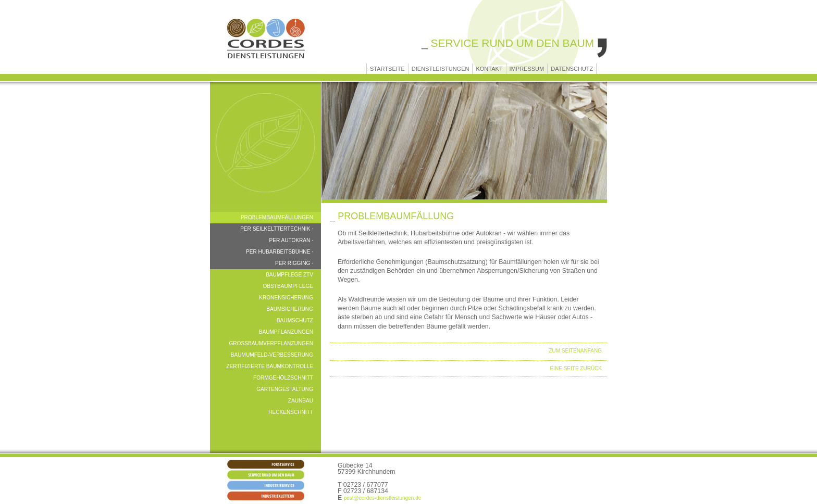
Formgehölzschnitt (283, 378)
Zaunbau (301, 401)
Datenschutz (572, 69)
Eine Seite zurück (576, 368)
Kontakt (489, 69)
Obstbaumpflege (288, 286)
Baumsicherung (290, 309)
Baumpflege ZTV (289, 275)
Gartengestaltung (285, 389)
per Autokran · (291, 240)
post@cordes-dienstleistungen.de (383, 498)
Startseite (387, 69)
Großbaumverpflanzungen (271, 343)
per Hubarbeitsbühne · (280, 252)
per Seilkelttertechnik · (277, 229)
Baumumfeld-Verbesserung (272, 355)
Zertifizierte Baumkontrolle (270, 366)
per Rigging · (294, 263)
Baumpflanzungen (286, 332)
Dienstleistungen (441, 69)
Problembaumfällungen (277, 217)
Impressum (527, 69)
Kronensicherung (286, 298)
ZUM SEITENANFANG (575, 351)
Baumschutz (295, 320)
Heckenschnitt (291, 412)
